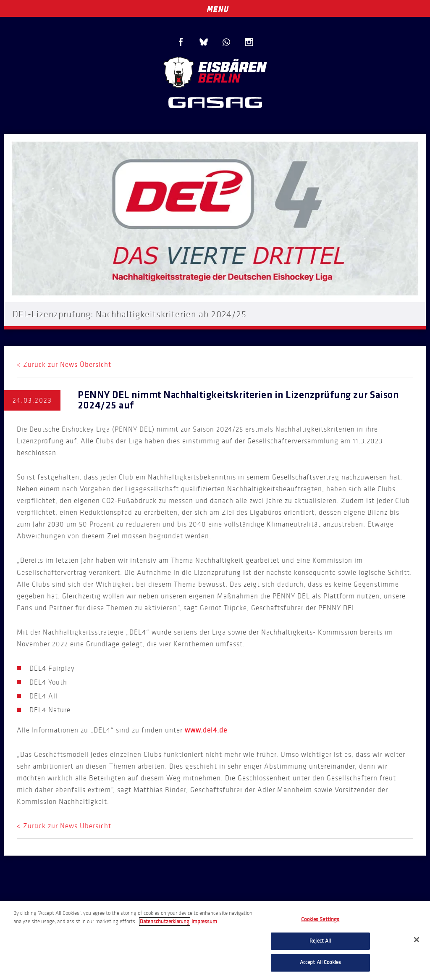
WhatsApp (226, 42)
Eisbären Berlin (215, 71)
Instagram (249, 42)
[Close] (417, 940)
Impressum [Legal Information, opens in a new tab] (204, 922)
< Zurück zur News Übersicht (64, 365)
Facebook (181, 42)
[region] (215, 940)
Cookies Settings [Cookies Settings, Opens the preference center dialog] (320, 919)
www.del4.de (206, 730)
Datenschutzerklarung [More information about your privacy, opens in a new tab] (165, 922)
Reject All (320, 941)
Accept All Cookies (320, 962)
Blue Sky (204, 42)
